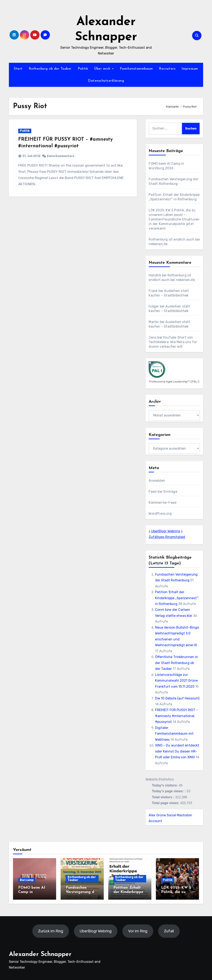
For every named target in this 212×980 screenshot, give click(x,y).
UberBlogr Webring (166, 531)
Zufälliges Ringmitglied (167, 537)
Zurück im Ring (51, 931)
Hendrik (155, 275)
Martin (154, 322)
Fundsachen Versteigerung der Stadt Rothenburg (82, 892)
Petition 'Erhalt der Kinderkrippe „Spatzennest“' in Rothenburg (177, 598)
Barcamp (27, 880)
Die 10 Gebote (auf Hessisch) (177, 698)
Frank (153, 291)
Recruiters (167, 69)
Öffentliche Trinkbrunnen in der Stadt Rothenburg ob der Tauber (176, 663)
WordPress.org (160, 514)
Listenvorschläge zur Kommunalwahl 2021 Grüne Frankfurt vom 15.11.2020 (176, 681)
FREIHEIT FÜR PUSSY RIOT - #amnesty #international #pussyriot (176, 716)
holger (154, 306)
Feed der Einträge (163, 492)
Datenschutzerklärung (106, 81)
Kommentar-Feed (163, 503)
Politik (83, 69)
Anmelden (157, 481)
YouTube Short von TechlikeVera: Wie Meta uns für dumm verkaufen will (173, 342)
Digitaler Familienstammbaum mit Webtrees (174, 734)
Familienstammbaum (136, 69)
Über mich (103, 69)
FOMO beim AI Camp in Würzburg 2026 (32, 892)
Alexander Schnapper (40, 954)
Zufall (169, 931)
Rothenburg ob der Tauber (50, 69)
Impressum (190, 69)
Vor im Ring (138, 931)
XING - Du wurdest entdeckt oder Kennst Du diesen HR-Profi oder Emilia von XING (177, 751)
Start (18, 69)
